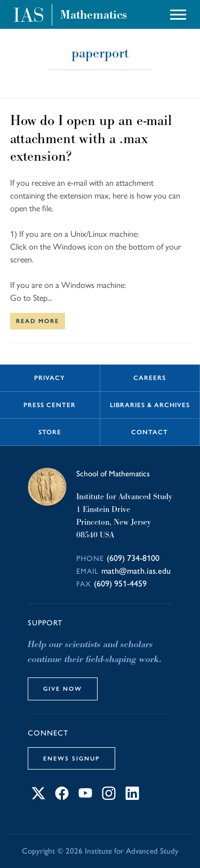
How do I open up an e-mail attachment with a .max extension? (91, 138)
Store (50, 432)
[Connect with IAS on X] (38, 797)
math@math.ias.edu (136, 571)
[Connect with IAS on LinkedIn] (132, 797)
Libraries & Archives (150, 405)
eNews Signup (71, 758)
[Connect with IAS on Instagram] (109, 797)
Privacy (50, 378)
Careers (150, 378)
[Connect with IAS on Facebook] (62, 797)
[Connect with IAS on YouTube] (85, 797)
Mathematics (94, 15)
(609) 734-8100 (133, 558)
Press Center (50, 405)
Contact (150, 432)
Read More (38, 321)
